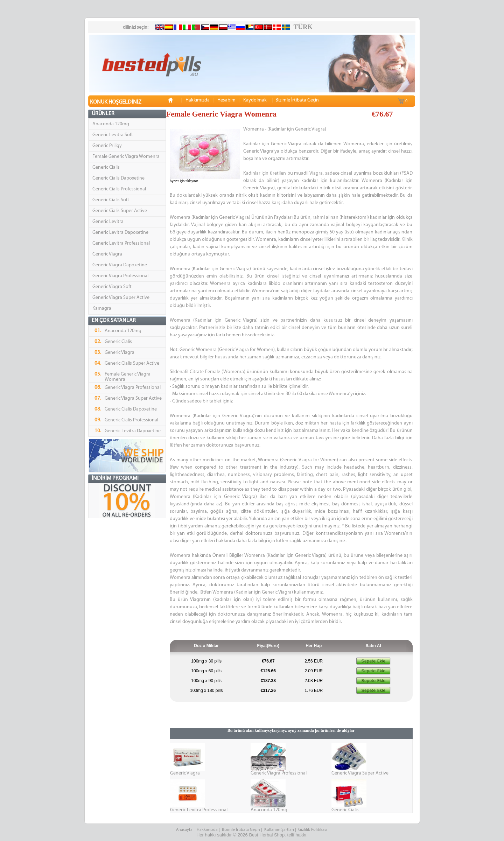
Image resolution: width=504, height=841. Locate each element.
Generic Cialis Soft (111, 200)
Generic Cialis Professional (119, 189)
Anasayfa (184, 830)
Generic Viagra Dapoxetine (120, 265)
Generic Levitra (108, 222)
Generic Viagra (107, 254)
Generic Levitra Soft (113, 135)
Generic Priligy (107, 146)
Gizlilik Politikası (313, 830)
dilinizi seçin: (136, 27)
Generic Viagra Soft (112, 287)
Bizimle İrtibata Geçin (241, 830)
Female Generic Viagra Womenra (126, 157)
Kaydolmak (255, 100)
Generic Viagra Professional (120, 276)
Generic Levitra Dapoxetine (120, 233)
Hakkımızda (207, 830)
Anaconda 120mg (111, 124)
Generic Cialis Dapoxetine (118, 178)
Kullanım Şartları (279, 830)
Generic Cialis (106, 167)
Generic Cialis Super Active (120, 211)
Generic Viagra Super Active (121, 298)
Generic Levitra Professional (121, 243)
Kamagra (102, 309)
